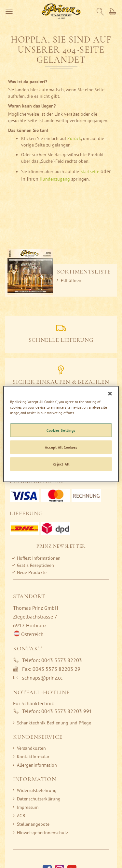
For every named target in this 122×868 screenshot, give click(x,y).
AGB (21, 816)
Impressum (28, 807)
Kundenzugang (55, 179)
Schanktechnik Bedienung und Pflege (54, 723)
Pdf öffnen (71, 280)
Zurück (74, 138)
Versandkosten (31, 748)
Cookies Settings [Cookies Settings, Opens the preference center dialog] (61, 430)
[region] (61, 434)
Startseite (90, 172)
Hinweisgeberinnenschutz (42, 833)
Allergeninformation (37, 765)
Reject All (61, 464)
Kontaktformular (33, 757)
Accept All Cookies (61, 447)
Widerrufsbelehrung (37, 790)
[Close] (110, 394)
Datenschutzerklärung (39, 799)
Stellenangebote (33, 824)
